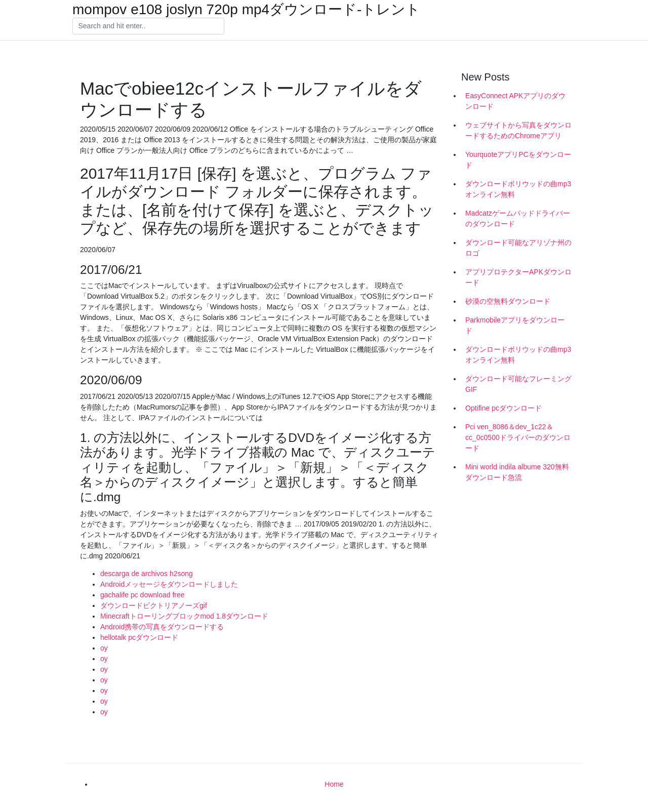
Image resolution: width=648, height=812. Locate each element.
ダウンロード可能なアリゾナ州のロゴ (518, 248)
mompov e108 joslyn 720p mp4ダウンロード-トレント (246, 10)
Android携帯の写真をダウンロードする (162, 627)
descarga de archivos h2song (147, 574)
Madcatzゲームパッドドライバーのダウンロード (518, 218)
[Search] (148, 26)
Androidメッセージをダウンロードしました (169, 584)
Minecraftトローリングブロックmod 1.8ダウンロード (184, 616)
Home (334, 784)
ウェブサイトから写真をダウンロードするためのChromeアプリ (518, 130)
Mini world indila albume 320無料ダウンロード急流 (517, 472)
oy (104, 648)
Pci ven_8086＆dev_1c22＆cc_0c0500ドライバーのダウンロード (518, 437)
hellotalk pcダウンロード (139, 637)
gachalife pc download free (143, 595)
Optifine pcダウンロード (503, 408)
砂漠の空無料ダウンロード (508, 301)
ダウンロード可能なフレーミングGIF (518, 384)
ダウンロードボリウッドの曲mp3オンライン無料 (518, 189)
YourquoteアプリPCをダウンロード (518, 160)
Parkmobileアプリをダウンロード (515, 325)
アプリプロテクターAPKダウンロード (518, 277)
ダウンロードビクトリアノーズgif (154, 605)
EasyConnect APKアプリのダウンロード (515, 101)
